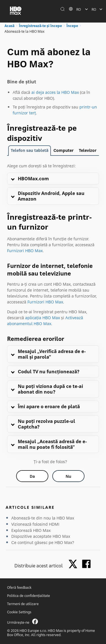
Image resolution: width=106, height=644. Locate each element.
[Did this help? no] (68, 476)
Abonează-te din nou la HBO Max (43, 518)
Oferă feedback (19, 588)
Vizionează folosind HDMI (35, 524)
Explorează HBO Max (31, 530)
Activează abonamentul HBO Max (45, 321)
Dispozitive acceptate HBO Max (41, 536)
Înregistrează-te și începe (40, 26)
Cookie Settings (19, 612)
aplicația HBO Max (43, 318)
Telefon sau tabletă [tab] (30, 150)
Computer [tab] (63, 150)
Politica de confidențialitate (29, 596)
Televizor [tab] (88, 150)
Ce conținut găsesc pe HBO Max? (43, 542)
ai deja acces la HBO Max (55, 92)
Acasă (9, 26)
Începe (72, 26)
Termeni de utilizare (23, 604)
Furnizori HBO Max (25, 251)
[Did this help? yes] (32, 476)
